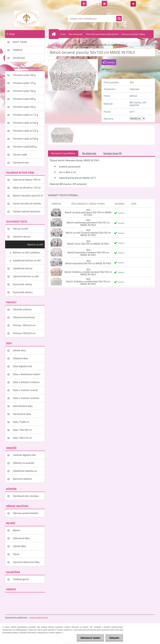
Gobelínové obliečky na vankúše (25, 472)
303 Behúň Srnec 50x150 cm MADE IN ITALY (88, 242)
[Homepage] (55, 34)
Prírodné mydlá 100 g (24, 75)
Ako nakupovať (76, 34)
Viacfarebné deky (22, 414)
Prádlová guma (21, 579)
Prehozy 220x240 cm (24, 333)
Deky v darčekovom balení (27, 374)
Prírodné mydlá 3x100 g (25, 123)
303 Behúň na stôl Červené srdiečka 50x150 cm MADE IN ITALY (88, 233)
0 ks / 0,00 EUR (145, 2)
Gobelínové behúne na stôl (27, 260)
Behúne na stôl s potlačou (26, 252)
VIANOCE (18, 50)
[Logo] (26, 19)
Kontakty (57, 42)
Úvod (51, 45)
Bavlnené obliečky (22, 479)
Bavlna (17, 530)
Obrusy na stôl (21, 229)
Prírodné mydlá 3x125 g (25, 131)
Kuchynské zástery (23, 292)
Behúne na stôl (35, 244)
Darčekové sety (21, 162)
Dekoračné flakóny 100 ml (27, 180)
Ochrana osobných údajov (133, 34)
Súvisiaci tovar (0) (112, 153)
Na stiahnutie (89, 153)
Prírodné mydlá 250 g (24, 107)
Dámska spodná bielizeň (26, 513)
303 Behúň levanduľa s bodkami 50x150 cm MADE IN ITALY (88, 252)
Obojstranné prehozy (24, 317)
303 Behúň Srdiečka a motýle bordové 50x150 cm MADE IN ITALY (88, 272)
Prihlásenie (94, 4)
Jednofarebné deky (23, 406)
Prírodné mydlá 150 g (24, 91)
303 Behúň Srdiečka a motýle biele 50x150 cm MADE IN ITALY (88, 281)
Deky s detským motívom (26, 382)
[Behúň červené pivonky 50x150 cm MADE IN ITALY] (62, 128)
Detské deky (19, 350)
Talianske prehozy (22, 309)
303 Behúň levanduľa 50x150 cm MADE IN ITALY (88, 262)
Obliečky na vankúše (24, 463)
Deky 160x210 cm (22, 438)
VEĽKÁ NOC (19, 58)
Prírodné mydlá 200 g (24, 99)
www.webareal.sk (39, 617)
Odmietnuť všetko (90, 638)
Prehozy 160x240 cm (24, 325)
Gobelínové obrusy (23, 268)
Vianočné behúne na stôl (26, 276)
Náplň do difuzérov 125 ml (27, 188)
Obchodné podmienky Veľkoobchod (102, 34)
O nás (63, 34)
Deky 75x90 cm (21, 422)
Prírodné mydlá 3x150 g (25, 139)
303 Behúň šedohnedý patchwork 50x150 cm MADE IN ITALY (88, 222)
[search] (119, 19)
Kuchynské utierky (22, 284)
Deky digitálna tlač (23, 366)
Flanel (16, 554)
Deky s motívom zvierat (25, 390)
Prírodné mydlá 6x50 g (25, 147)
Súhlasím (114, 638)
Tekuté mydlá (20, 154)
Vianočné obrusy (22, 236)
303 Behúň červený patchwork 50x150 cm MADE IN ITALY (88, 212)
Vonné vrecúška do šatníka (27, 203)
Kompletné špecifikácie (63, 153)
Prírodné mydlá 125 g (24, 83)
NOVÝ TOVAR (20, 42)
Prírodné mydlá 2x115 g (25, 115)
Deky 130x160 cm (22, 430)
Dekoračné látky (21, 538)
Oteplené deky (21, 358)
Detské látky (19, 546)
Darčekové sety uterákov (26, 496)
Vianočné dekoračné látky (26, 562)
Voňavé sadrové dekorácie (27, 211)
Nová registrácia (117, 4)
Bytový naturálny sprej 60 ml (28, 195)
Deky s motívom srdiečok (26, 398)
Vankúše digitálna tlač (24, 455)
